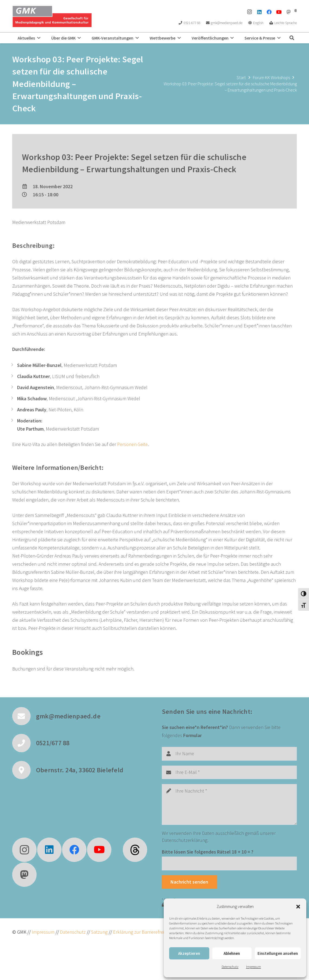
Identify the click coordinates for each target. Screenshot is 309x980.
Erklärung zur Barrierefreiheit (142, 932)
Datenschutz (230, 967)
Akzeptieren (189, 953)
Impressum (254, 967)
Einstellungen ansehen (278, 953)
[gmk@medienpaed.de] (24, 716)
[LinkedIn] (259, 12)
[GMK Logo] (52, 16)
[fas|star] (135, 850)
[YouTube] (279, 12)
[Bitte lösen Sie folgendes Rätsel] (229, 863)
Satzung (99, 932)
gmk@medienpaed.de (68, 716)
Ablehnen (232, 953)
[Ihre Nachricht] (229, 804)
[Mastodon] (289, 12)
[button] (298, 907)
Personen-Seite (132, 444)
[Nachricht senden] (189, 882)
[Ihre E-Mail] (229, 772)
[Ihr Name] (229, 754)
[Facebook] (269, 12)
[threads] (296, 11)
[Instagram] (250, 12)
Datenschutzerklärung (185, 840)
